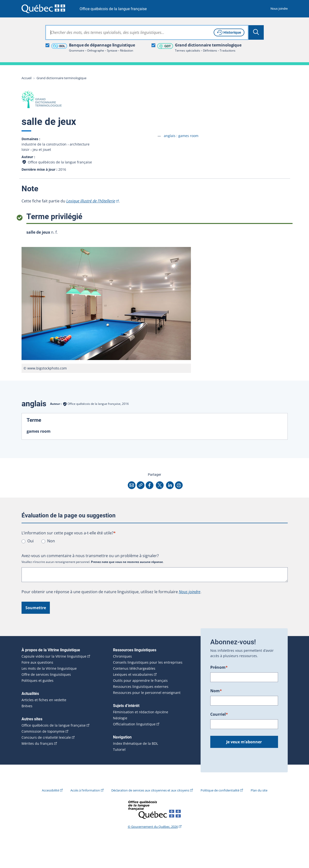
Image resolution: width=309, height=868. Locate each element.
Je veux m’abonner (244, 742)
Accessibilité (50, 790)
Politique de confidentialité (220, 790)
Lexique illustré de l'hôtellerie (91, 201)
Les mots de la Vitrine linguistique (49, 668)
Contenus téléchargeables (134, 668)
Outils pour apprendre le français (140, 681)
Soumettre (36, 608)
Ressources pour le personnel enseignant (147, 693)
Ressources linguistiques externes (141, 687)
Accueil (26, 78)
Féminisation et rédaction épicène (141, 712)
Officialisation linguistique (134, 724)
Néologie (120, 718)
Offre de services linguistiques (46, 675)
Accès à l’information (85, 790)
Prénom (219, 667)
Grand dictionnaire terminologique (61, 78)
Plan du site (259, 790)
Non (51, 541)
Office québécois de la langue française (113, 9)
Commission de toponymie (43, 731)
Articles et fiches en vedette (44, 700)
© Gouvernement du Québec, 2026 (153, 827)
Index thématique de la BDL (136, 744)
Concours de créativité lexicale (46, 737)
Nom (216, 691)
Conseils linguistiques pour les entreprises (148, 662)
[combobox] (147, 32)
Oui (30, 541)
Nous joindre (279, 9)
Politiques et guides (38, 681)
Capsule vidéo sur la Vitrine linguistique (54, 656)
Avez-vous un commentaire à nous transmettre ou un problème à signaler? (90, 556)
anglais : (181, 136)
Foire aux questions (37, 662)
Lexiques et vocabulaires (133, 675)
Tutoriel (119, 750)
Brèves (27, 706)
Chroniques (122, 656)
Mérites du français (37, 744)
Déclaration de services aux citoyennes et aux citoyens (150, 790)
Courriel (219, 714)
